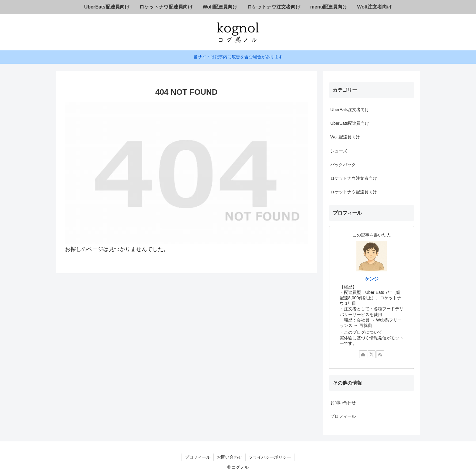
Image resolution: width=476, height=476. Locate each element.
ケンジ (372, 279)
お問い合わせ (343, 403)
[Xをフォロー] (372, 354)
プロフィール (343, 416)
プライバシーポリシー (270, 457)
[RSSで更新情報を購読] (380, 354)
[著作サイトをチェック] (363, 354)
